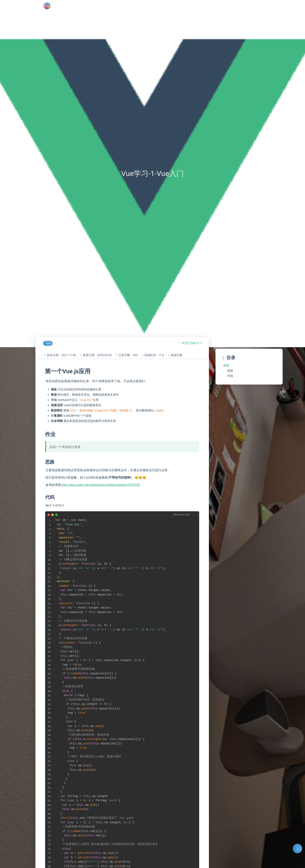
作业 (226, 365)
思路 (230, 371)
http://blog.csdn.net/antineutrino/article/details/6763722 (101, 485)
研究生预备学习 (192, 343)
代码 (230, 376)
